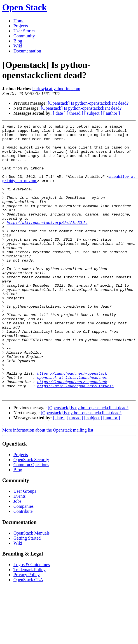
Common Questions (31, 519)
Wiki (18, 46)
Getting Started (27, 592)
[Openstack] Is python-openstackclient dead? (88, 103)
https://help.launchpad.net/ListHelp (75, 439)
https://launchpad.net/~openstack (72, 423)
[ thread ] (75, 113)
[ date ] (59, 113)
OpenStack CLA (28, 634)
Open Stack (24, 7)
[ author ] (112, 113)
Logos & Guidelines (32, 619)
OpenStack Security (31, 514)
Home (19, 21)
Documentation (27, 51)
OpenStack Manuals (31, 587)
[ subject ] (93, 113)
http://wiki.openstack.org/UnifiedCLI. (47, 243)
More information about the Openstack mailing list (48, 484)
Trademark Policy (30, 624)
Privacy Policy (27, 629)
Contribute (23, 566)
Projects (21, 26)
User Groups (25, 546)
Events (20, 551)
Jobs (17, 556)
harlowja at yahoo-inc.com (56, 89)
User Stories (24, 31)
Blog (18, 41)
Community (24, 36)
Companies (24, 561)
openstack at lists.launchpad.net (72, 428)
